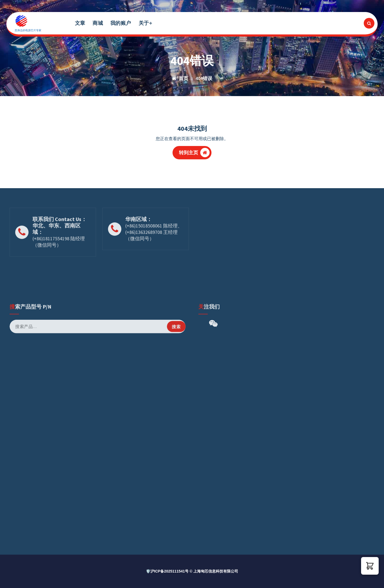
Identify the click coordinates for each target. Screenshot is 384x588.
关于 (144, 23)
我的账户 (121, 23)
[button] (370, 566)
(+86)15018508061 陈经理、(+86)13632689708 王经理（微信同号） (154, 251)
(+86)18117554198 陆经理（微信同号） (59, 261)
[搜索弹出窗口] (369, 23)
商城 (98, 23)
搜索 (176, 430)
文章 (80, 23)
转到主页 (194, 153)
